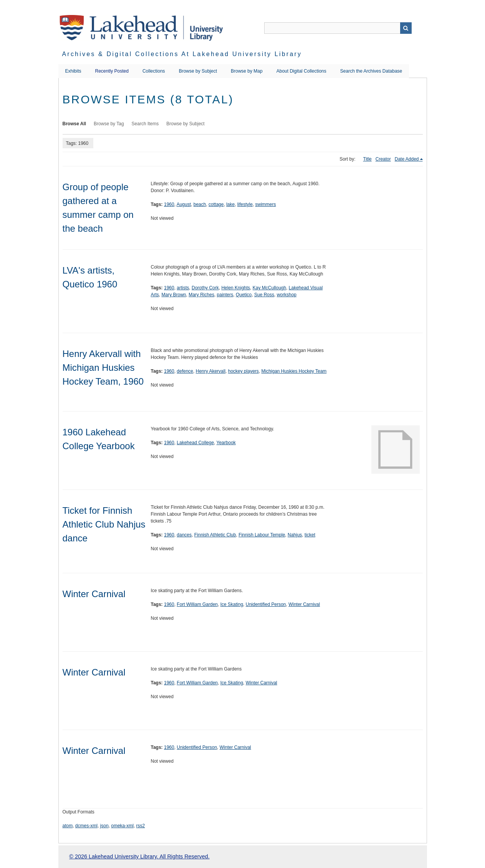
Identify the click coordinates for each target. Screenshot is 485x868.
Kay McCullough (269, 288)
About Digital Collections (301, 71)
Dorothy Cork (205, 288)
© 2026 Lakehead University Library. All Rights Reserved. (139, 856)
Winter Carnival (94, 594)
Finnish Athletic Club (215, 535)
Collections (154, 71)
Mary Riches (201, 295)
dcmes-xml (86, 826)
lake (230, 204)
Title (367, 159)
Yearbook (226, 443)
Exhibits (73, 71)
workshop (287, 295)
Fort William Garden (197, 604)
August (184, 204)
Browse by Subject (198, 71)
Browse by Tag (109, 124)
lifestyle (245, 204)
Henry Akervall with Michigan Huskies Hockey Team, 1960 (103, 368)
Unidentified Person (266, 604)
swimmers (266, 204)
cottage (216, 204)
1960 (169, 204)
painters (225, 295)
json (104, 826)
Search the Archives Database (371, 71)
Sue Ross (264, 295)
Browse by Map (247, 71)
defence (185, 371)
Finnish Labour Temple (262, 535)
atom (68, 826)
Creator (383, 159)
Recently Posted (112, 71)
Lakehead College (195, 443)
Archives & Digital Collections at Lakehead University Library (182, 54)
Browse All (74, 124)
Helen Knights (236, 288)
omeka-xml (122, 826)
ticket (310, 535)
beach (200, 204)
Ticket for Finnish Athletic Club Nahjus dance (104, 524)
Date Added (407, 159)
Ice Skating (232, 604)
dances (184, 535)
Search (406, 28)
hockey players (243, 371)
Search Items (145, 124)
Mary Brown (174, 295)
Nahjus (295, 535)
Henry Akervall (211, 371)
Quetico (244, 295)
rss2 (141, 826)
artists (183, 288)
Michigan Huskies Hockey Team (294, 371)
